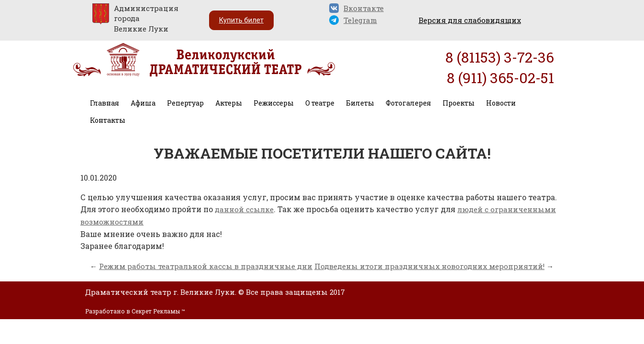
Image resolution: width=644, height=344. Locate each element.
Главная (105, 103)
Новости (501, 103)
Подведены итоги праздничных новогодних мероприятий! (429, 266)
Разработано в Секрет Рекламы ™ (135, 311)
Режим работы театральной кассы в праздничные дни (206, 266)
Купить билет (241, 20)
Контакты (108, 120)
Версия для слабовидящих (470, 20)
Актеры (229, 103)
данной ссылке (244, 209)
